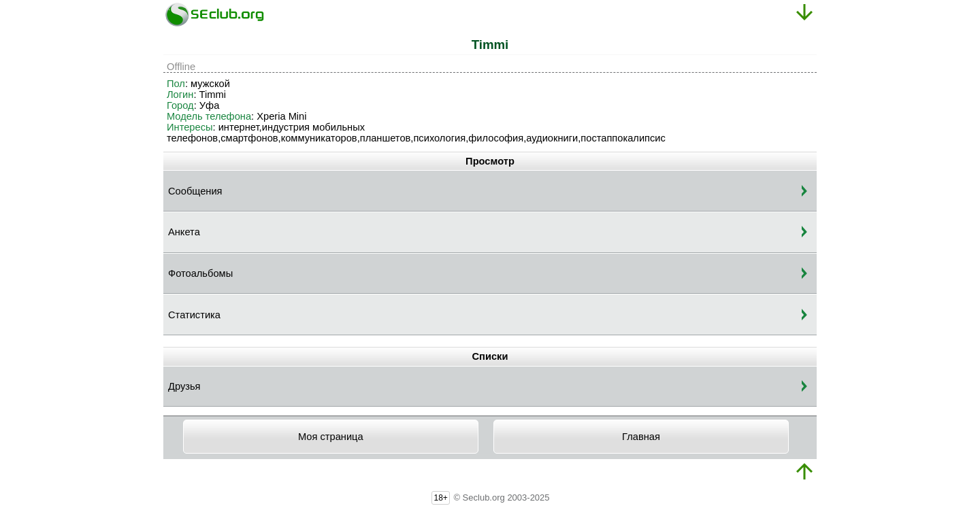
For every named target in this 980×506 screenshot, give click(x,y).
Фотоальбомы (200, 273)
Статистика (194, 315)
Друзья (184, 386)
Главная (641, 437)
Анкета (184, 232)
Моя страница (331, 437)
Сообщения (195, 191)
